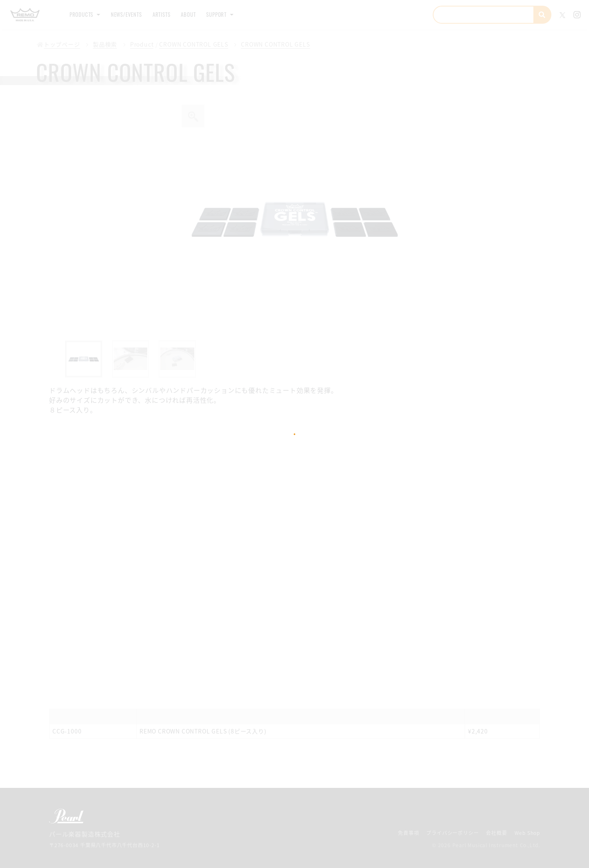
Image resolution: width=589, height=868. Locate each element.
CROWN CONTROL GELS (187, 44)
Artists (180, 15)
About (213, 15)
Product (136, 44)
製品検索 (101, 44)
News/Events (138, 15)
